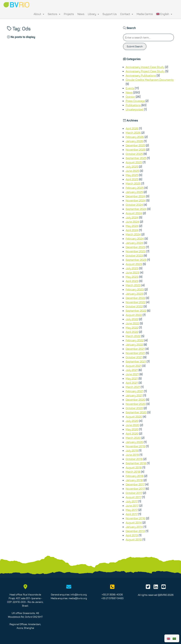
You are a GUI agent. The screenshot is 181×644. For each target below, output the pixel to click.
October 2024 (134, 205)
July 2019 (132, 450)
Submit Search (135, 46)
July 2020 (132, 421)
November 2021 (135, 353)
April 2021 (132, 383)
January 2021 (134, 395)
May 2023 (132, 277)
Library (94, 14)
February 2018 (135, 476)
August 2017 (134, 497)
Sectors (54, 14)
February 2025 (135, 188)
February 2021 (135, 391)
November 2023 (136, 251)
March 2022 (133, 336)
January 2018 (134, 480)
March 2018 (133, 472)
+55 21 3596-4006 (112, 595)
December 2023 (135, 247)
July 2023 (132, 268)
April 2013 (132, 535)
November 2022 (136, 302)
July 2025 (132, 167)
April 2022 (132, 332)
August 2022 (134, 315)
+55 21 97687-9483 (112, 598)
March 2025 (133, 183)
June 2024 (132, 222)
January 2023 (134, 294)
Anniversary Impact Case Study (145, 67)
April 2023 (132, 281)
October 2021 (134, 357)
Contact (127, 14)
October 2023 (134, 256)
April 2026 (132, 128)
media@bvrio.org (78, 598)
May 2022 (132, 328)
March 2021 (133, 387)
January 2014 (134, 527)
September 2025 (136, 158)
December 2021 (135, 349)
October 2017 (134, 493)
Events (130, 88)
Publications (133, 105)
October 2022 (134, 306)
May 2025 (132, 175)
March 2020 (133, 438)
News (81, 14)
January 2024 (134, 243)
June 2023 (132, 272)
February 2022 (135, 340)
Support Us (110, 14)
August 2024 (134, 213)
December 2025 (135, 145)
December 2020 (135, 400)
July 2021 (132, 370)
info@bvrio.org (79, 595)
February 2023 (135, 289)
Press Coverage (135, 101)
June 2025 (132, 171)
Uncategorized (135, 109)
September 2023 (136, 260)
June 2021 (132, 374)
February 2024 (135, 239)
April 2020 (132, 434)
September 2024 (136, 209)
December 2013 (135, 531)
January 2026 (134, 141)
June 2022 (132, 323)
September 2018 (136, 463)
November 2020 (136, 404)
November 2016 (135, 518)
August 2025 (134, 162)
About (39, 14)
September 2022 (136, 311)
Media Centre (145, 14)
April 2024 (132, 230)
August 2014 (134, 523)
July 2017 (132, 501)
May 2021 (132, 378)
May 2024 (132, 226)
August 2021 (134, 366)
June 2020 (132, 425)
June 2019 (132, 455)
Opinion (130, 97)
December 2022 (135, 298)
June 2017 (132, 506)
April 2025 (132, 179)
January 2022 (134, 345)
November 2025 (136, 150)
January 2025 (134, 192)
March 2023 (133, 285)
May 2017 (132, 510)
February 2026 (135, 137)
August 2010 (134, 539)
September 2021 (136, 361)
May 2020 (132, 429)
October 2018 (134, 459)
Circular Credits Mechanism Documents (150, 80)
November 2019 (135, 446)
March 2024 (133, 234)
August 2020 (134, 417)
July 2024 (132, 217)
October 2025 (134, 154)
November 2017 (135, 489)
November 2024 (136, 200)
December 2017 (135, 484)
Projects (69, 14)
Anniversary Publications (141, 75)
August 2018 (134, 467)
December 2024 (135, 196)
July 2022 (132, 319)
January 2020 (134, 442)
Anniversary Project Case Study (145, 71)
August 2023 (134, 264)
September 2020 (136, 412)
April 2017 (132, 514)
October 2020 (134, 408)
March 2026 (133, 133)
